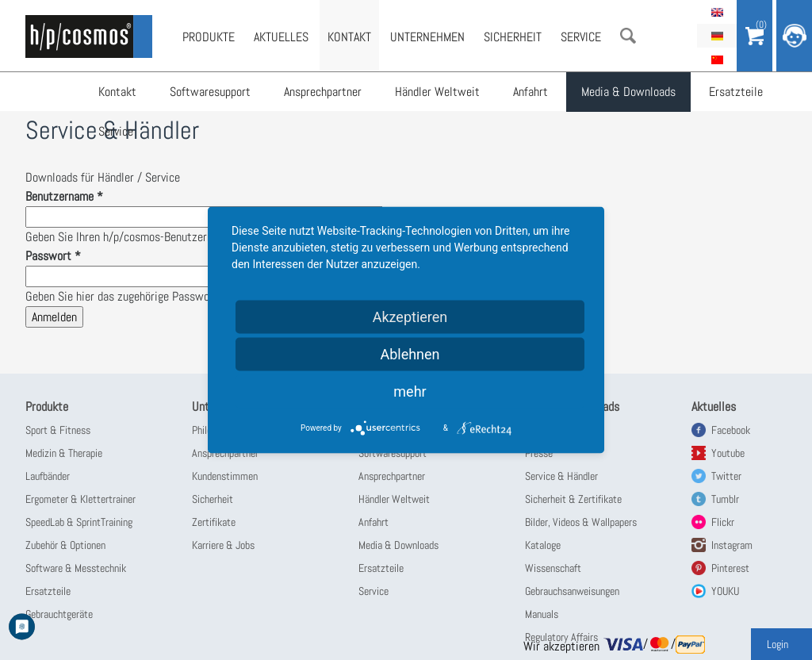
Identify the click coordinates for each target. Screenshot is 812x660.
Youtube (728, 453)
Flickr (723, 522)
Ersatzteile (736, 92)
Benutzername (64, 196)
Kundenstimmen (225, 476)
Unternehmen (427, 37)
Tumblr (725, 499)
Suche (628, 36)
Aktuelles (281, 37)
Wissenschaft (553, 568)
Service (116, 131)
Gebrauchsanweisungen (572, 591)
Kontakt (117, 92)
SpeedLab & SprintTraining (79, 522)
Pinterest (730, 568)
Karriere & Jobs (223, 545)
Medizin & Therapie (64, 453)
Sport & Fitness (58, 430)
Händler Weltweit (437, 92)
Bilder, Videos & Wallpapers (581, 522)
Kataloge (543, 545)
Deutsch (717, 36)
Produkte (209, 37)
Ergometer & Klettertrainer (80, 499)
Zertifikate (214, 522)
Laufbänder (48, 476)
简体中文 (717, 59)
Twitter (726, 476)
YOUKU (725, 591)
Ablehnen (410, 354)
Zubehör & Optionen (65, 545)
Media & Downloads (628, 92)
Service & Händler (561, 476)
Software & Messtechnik (76, 568)
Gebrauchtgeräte (59, 614)
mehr (410, 391)
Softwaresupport (210, 92)
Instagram (732, 545)
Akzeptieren (410, 317)
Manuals (542, 614)
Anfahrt (530, 92)
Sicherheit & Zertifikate (573, 499)
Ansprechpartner (323, 92)
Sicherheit (513, 37)
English (717, 12)
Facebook (731, 430)
